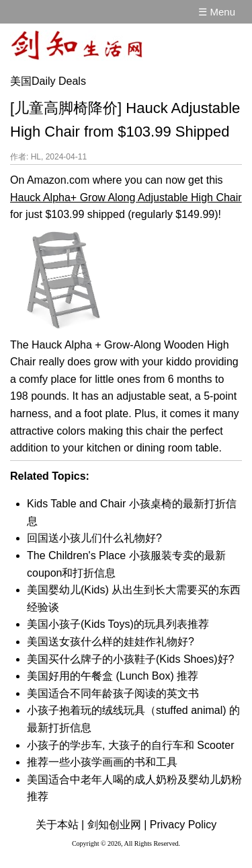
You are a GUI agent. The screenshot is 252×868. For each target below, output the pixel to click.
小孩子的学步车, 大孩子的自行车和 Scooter (130, 745)
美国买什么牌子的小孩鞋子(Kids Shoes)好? (131, 659)
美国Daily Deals (48, 81)
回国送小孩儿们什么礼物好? (94, 538)
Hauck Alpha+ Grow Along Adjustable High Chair (126, 197)
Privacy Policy (183, 825)
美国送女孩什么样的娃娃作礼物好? (111, 642)
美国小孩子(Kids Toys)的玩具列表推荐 (118, 624)
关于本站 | (60, 825)
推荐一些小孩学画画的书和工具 (102, 762)
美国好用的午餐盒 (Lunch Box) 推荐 (113, 676)
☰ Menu (217, 12)
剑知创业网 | (117, 825)
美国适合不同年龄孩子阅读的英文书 (113, 693)
